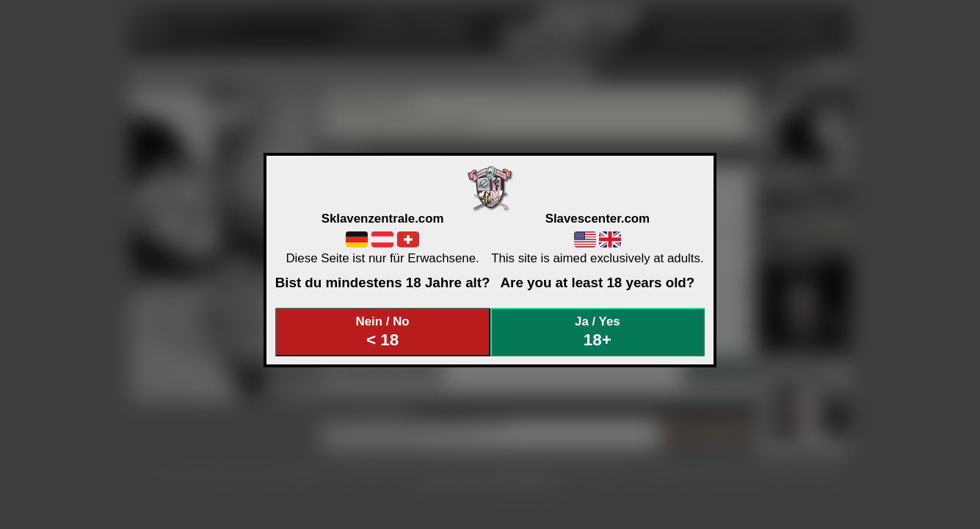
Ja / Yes (598, 332)
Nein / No (382, 332)
